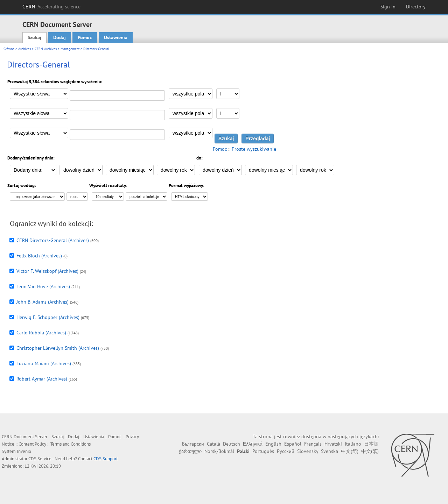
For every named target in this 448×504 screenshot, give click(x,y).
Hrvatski (333, 444)
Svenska (330, 451)
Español (293, 444)
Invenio (24, 451)
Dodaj (59, 37)
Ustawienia (116, 37)
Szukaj (34, 37)
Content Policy (32, 444)
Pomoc (85, 37)
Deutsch (232, 444)
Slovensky (308, 451)
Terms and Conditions (71, 444)
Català (213, 444)
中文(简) (350, 451)
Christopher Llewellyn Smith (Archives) (58, 348)
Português (263, 451)
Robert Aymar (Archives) (42, 379)
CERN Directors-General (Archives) (53, 240)
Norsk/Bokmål (219, 451)
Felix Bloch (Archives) (39, 256)
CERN (51, 7)
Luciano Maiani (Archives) (44, 363)
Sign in (388, 7)
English (273, 444)
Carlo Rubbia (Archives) (41, 333)
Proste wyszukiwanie (254, 149)
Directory (416, 7)
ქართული (190, 451)
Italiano (353, 444)
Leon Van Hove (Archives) (43, 286)
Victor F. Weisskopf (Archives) (47, 271)
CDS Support (106, 459)
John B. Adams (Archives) (43, 302)
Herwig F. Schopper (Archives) (48, 317)
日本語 (371, 444)
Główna (9, 49)
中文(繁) (370, 451)
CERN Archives (46, 49)
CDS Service (40, 459)
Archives (24, 49)
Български (193, 444)
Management (70, 49)
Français (313, 444)
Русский (286, 451)
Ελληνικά (253, 444)
